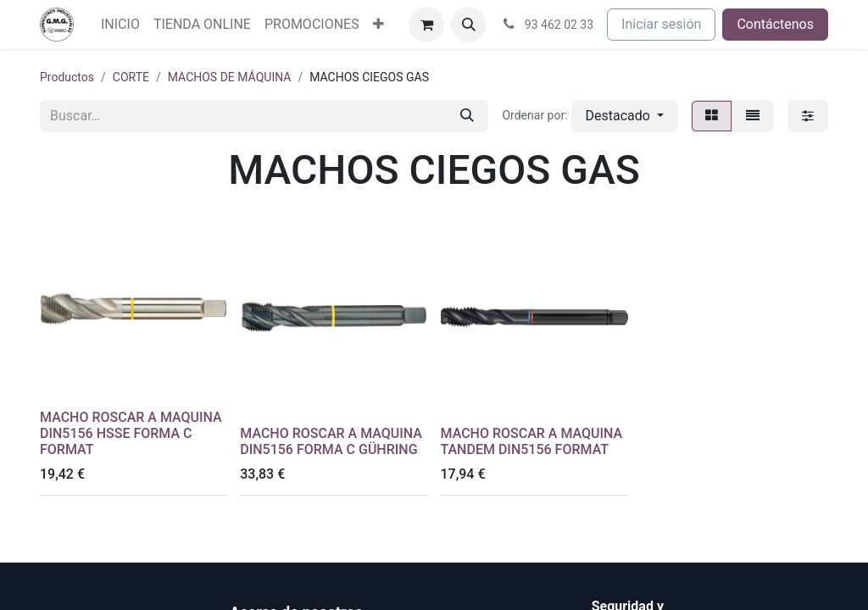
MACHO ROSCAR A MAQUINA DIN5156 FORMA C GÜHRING (331, 441)
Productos (67, 77)
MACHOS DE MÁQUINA (230, 77)
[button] (469, 25)
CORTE (131, 77)
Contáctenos (775, 24)
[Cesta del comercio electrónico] (426, 25)
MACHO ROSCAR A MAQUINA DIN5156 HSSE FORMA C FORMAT (131, 433)
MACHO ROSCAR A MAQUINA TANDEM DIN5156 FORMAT (532, 441)
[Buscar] (467, 116)
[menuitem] (120, 25)
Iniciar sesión (661, 24)
